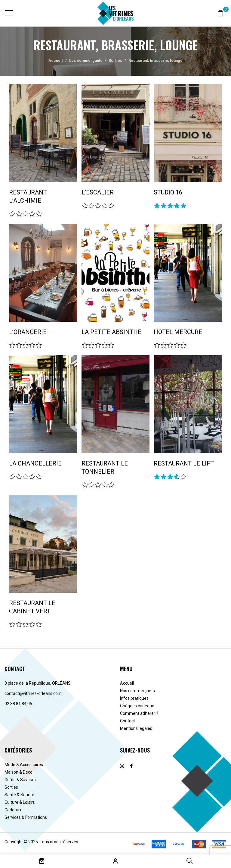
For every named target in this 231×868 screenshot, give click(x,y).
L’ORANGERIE (28, 332)
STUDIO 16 (168, 192)
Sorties (115, 60)
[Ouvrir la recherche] (189, 861)
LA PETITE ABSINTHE (111, 332)
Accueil (56, 60)
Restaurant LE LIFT (184, 463)
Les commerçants (86, 60)
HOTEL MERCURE (178, 332)
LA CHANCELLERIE (35, 463)
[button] (220, 13)
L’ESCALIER (98, 192)
